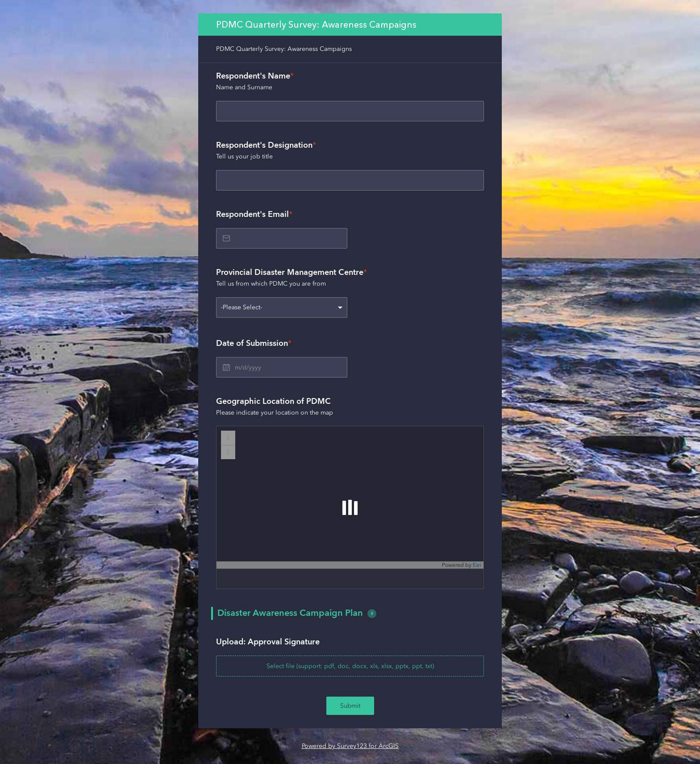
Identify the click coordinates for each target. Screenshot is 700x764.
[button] (372, 614)
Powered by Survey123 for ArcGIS (350, 746)
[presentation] (350, 657)
